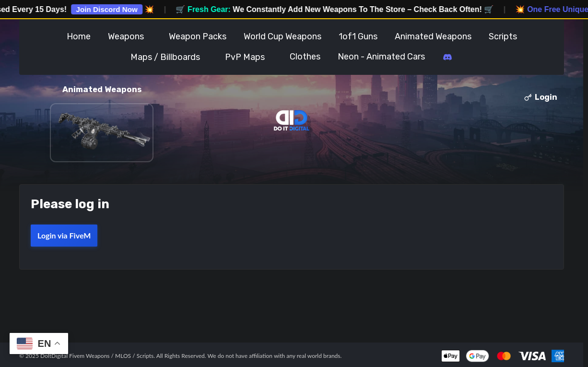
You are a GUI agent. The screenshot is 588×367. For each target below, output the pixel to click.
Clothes (305, 57)
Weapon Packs (198, 36)
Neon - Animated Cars (381, 57)
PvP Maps (245, 57)
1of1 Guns (358, 36)
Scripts (503, 36)
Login (541, 97)
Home (79, 36)
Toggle (153, 36)
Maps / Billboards (165, 57)
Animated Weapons (433, 36)
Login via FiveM (64, 235)
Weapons (126, 36)
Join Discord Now (113, 9)
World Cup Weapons (282, 36)
